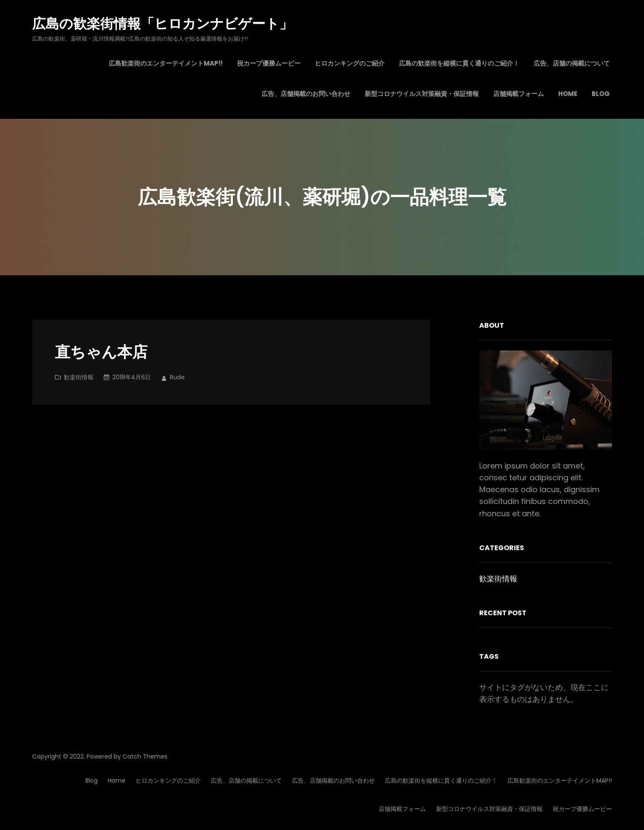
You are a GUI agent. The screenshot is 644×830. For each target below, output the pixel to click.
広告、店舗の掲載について (246, 781)
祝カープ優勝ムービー (582, 809)
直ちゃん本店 (101, 352)
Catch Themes (145, 756)
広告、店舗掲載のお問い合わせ (333, 781)
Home (117, 781)
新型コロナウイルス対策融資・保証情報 (489, 809)
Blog (91, 781)
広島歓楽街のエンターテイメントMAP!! (560, 781)
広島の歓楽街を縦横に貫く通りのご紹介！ (441, 781)
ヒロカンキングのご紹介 (168, 781)
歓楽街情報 (79, 377)
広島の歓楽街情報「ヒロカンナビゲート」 (162, 23)
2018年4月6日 (132, 377)
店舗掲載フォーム (402, 809)
